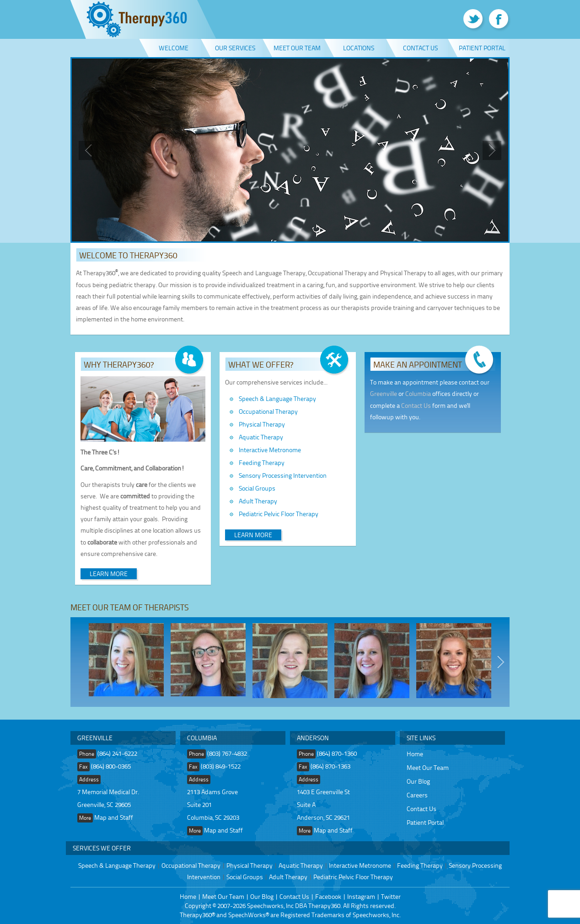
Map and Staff (114, 817)
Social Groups (257, 488)
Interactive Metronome (270, 450)
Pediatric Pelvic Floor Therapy (279, 514)
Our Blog (418, 781)
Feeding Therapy (262, 462)
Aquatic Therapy (261, 437)
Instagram (361, 896)
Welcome (174, 48)
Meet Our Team (297, 48)
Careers (417, 795)
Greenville (384, 393)
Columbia (418, 393)
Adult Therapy (258, 501)
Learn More (109, 574)
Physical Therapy (262, 424)
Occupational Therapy (268, 411)
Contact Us (420, 48)
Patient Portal (482, 48)
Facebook (328, 896)
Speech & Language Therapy (277, 398)
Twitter (391, 896)
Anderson (313, 738)
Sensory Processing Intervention (283, 475)
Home (415, 754)
